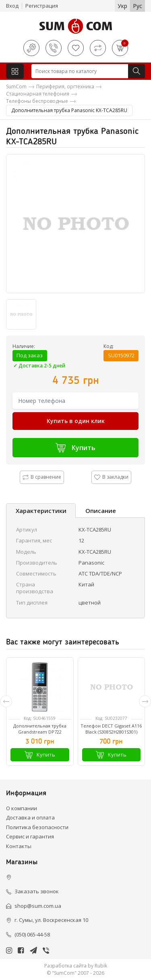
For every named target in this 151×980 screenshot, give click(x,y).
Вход (12, 6)
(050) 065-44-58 (32, 934)
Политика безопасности (37, 827)
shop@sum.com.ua (38, 906)
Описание (101, 511)
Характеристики (41, 511)
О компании (22, 808)
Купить (75, 447)
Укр (122, 6)
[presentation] (6, 701)
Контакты (19, 846)
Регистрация (42, 6)
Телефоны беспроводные (37, 101)
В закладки (111, 477)
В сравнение (42, 477)
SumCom (16, 87)
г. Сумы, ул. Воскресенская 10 (51, 920)
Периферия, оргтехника (65, 87)
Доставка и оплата (30, 817)
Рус (138, 6)
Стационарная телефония (38, 94)
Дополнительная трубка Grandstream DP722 (40, 729)
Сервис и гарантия (30, 836)
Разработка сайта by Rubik (76, 966)
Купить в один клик (76, 421)
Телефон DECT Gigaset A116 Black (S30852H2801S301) (111, 729)
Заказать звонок (37, 891)
